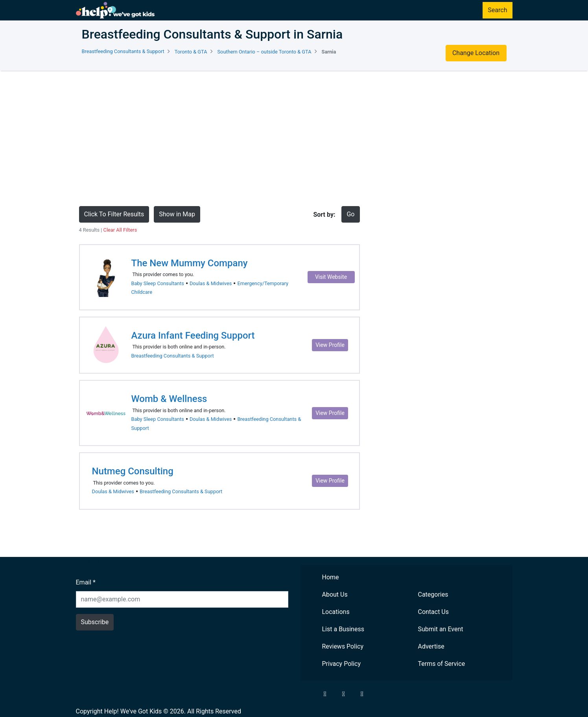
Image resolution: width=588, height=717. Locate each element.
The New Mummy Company (190, 263)
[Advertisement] (294, 138)
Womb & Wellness (169, 399)
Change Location (476, 53)
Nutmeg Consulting (133, 471)
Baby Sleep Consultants (158, 283)
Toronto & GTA (191, 52)
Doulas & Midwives (211, 283)
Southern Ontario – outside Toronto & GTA (265, 52)
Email (86, 582)
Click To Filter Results (114, 214)
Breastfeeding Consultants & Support (123, 51)
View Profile (330, 345)
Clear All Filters (120, 230)
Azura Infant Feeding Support (193, 335)
